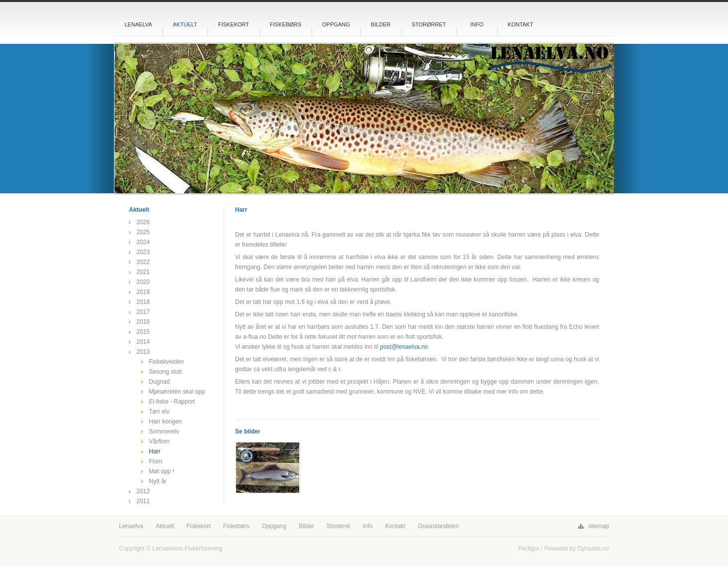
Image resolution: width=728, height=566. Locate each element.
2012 (143, 491)
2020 (143, 282)
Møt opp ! (162, 471)
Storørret (429, 24)
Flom (156, 461)
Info (477, 24)
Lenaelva (138, 24)
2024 (143, 242)
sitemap (599, 526)
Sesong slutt (165, 372)
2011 (143, 501)
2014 (143, 342)
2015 (143, 332)
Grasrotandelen (151, 48)
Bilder (381, 24)
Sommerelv (164, 431)
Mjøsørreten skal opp (177, 392)
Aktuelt (185, 24)
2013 (143, 352)
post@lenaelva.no (404, 347)
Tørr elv (159, 412)
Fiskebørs (286, 24)
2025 (143, 232)
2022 (143, 262)
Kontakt (521, 24)
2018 (143, 302)
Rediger (529, 549)
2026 (143, 222)
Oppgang (336, 24)
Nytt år (158, 481)
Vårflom (159, 441)
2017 (143, 312)
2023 (143, 252)
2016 (143, 322)
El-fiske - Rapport (172, 402)
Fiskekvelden (166, 362)
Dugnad (159, 382)
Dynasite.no (593, 549)
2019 (143, 292)
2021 (143, 272)
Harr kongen (165, 422)
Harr (155, 451)
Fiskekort (234, 24)
